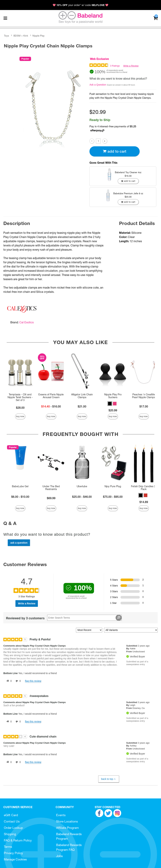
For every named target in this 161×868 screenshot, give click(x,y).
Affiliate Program (67, 828)
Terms (8, 847)
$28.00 (20, 408)
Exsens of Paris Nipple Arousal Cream (51, 396)
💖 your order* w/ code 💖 (80, 5)
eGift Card (11, 815)
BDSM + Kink (21, 36)
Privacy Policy (13, 853)
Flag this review (33, 681)
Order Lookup (13, 828)
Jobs (59, 856)
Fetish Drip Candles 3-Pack (144, 488)
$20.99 (113, 410)
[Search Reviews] (84, 618)
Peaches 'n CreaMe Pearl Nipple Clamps (144, 396)
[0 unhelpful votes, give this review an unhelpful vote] (18, 681)
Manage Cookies (15, 859)
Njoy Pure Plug (113, 486)
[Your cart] (155, 18)
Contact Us (12, 821)
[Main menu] (5, 18)
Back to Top (108, 779)
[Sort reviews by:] (89, 630)
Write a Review (131, 66)
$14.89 (144, 502)
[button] (110, 404)
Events (61, 815)
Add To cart (115, 151)
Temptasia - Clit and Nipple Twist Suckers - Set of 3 (20, 397)
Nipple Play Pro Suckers (113, 396)
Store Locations (67, 821)
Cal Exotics (26, 322)
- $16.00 (51, 406)
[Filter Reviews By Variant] (131, 630)
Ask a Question (98, 85)
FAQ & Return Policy (18, 840)
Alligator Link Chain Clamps (82, 396)
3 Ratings (115, 66)
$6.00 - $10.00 (20, 497)
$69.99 (51, 498)
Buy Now (20, 416)
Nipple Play (38, 36)
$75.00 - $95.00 (113, 497)
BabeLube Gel (20, 486)
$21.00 (82, 406)
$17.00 (144, 406)
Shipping (10, 834)
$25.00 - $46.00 (82, 497)
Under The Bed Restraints (51, 488)
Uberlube (82, 486)
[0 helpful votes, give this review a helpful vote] (8, 681)
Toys (6, 36)
